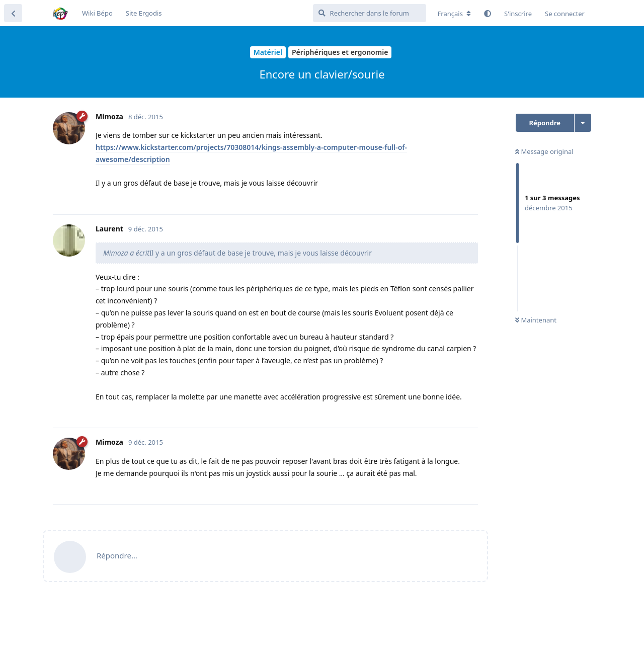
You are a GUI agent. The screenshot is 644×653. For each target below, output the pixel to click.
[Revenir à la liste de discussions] (13, 13)
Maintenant (536, 320)
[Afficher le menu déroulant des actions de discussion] (583, 123)
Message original (544, 151)
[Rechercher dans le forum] (370, 13)
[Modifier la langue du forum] (454, 14)
